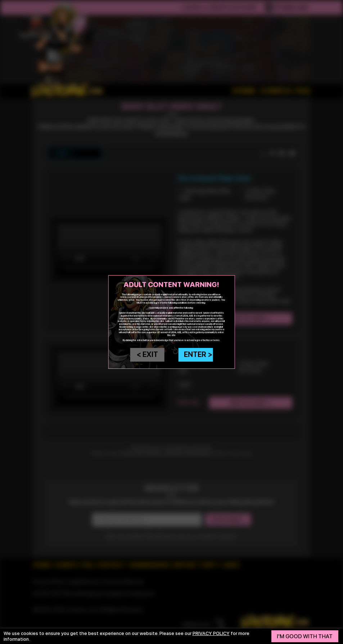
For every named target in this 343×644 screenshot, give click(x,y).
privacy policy (211, 633)
